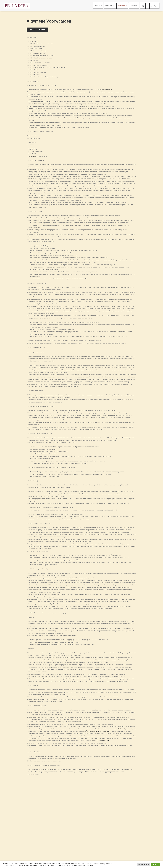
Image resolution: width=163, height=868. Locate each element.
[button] (143, 6)
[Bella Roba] (17, 6)
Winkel (98, 6)
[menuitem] (98, 6)
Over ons (110, 6)
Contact (122, 6)
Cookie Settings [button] (144, 864)
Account (134, 6)
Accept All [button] (156, 864)
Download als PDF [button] (38, 30)
